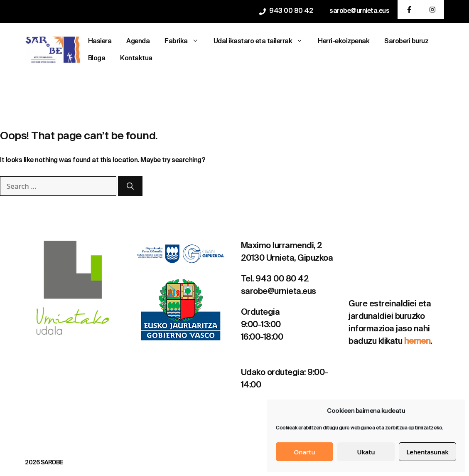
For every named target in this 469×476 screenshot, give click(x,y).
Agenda (138, 42)
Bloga (97, 59)
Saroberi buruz (406, 42)
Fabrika (185, 42)
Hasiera (100, 42)
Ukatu (366, 452)
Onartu (304, 452)
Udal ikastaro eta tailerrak (262, 42)
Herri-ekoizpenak (344, 42)
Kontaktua (136, 59)
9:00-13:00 (261, 325)
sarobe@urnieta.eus (359, 11)
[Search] (130, 186)
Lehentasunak (427, 452)
